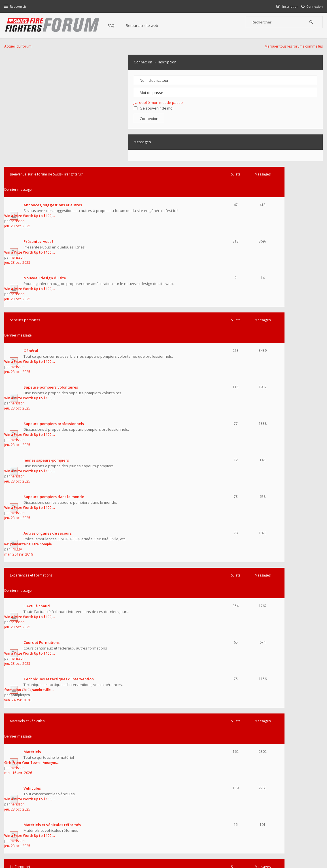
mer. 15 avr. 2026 (188, 469)
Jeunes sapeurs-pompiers (48, 258)
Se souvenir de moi (276, 108)
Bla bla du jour (38, 583)
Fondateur (66, 743)
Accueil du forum (19, 839)
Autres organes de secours (49, 311)
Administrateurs (42, 743)
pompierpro (190, 416)
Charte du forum (128, 812)
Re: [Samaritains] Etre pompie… (199, 311)
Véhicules (34, 484)
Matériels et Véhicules (29, 443)
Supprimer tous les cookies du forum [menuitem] (292, 839)
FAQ (117, 25)
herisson (187, 82)
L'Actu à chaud (38, 359)
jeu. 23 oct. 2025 (187, 88)
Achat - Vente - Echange (46, 556)
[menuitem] (311, 6)
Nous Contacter (236, 795)
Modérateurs (88, 743)
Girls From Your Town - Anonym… (201, 459)
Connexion (266, 62)
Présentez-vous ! (40, 104)
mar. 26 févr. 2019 (188, 321)
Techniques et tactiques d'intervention (60, 411)
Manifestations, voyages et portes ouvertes (64, 641)
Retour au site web (148, 25)
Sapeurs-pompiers (26, 162)
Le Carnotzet (22, 541)
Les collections (38, 615)
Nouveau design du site (46, 130)
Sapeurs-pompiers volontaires (52, 204)
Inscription (290, 62)
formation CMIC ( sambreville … (199, 411)
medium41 (160, 760)
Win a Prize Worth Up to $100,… (199, 77)
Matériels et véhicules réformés (54, 510)
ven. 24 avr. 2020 (187, 421)
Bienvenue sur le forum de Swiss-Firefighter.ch (48, 62)
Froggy (186, 316)
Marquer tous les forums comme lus (292, 46)
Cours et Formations (43, 386)
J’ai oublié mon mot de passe (281, 102)
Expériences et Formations (33, 343)
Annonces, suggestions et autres (54, 78)
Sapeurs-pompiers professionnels (55, 231)
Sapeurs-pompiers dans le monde (55, 284)
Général (32, 177)
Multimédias (36, 673)
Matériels (34, 459)
